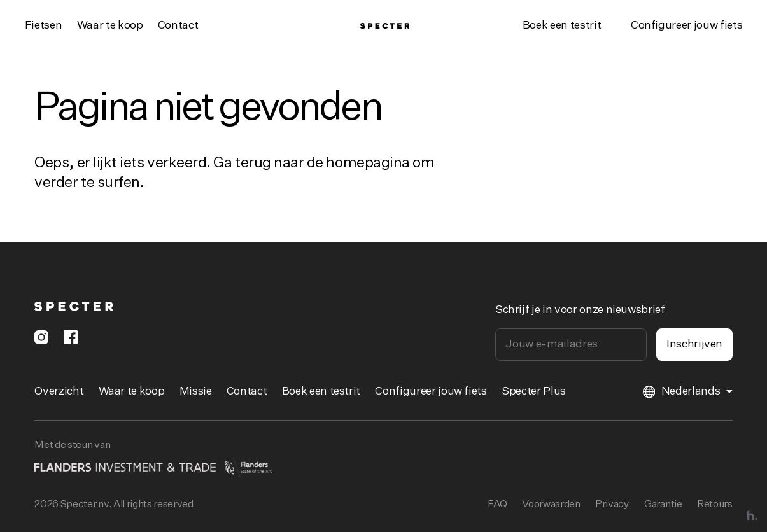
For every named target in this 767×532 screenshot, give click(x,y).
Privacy (612, 505)
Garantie (663, 505)
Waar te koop (110, 25)
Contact (178, 25)
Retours (715, 505)
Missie (196, 391)
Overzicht (59, 391)
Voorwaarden (551, 505)
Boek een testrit (562, 25)
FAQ (497, 505)
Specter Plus (534, 391)
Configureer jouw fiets (431, 391)
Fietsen (44, 25)
